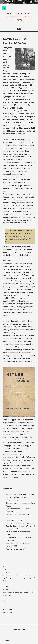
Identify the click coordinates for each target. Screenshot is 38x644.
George (24, 125)
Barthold (28, 119)
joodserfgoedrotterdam (19, 14)
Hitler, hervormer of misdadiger (18, 532)
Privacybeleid (5, 641)
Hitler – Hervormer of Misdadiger (19, 460)
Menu (19, 28)
